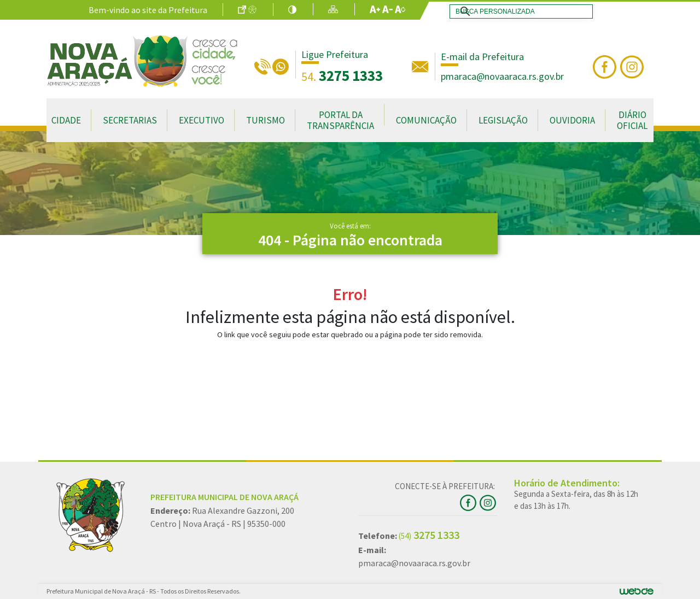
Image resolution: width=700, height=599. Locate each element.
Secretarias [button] (130, 120)
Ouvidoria (572, 120)
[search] (519, 11)
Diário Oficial (632, 120)
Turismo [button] (266, 120)
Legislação (503, 120)
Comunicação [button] (426, 120)
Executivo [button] (202, 120)
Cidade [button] (66, 120)
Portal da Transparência (340, 120)
